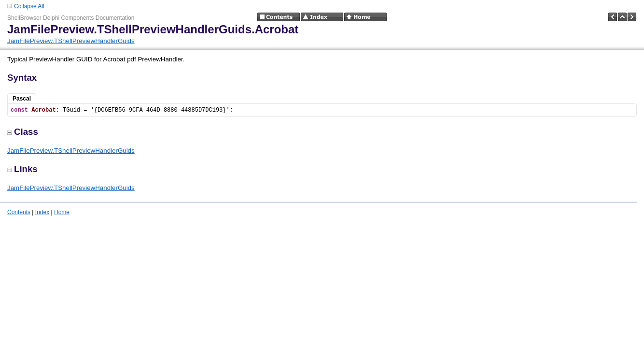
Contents (19, 212)
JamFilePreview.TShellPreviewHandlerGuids (71, 41)
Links (22, 169)
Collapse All (29, 6)
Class (23, 132)
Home (62, 212)
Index (42, 212)
